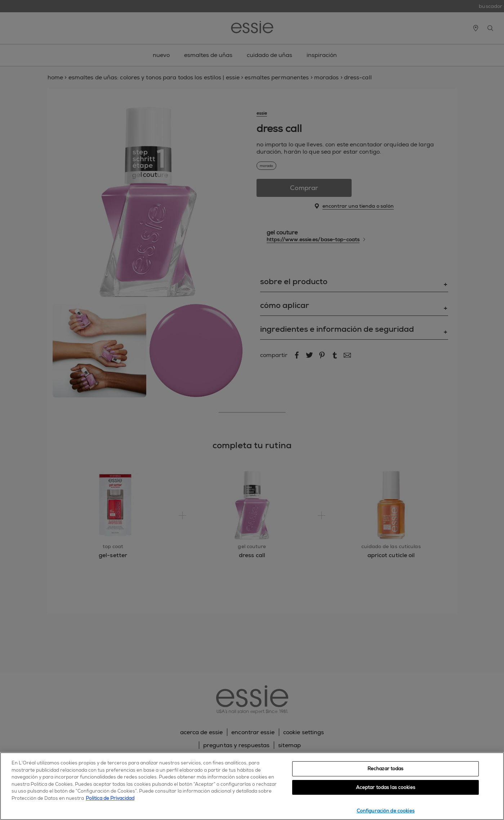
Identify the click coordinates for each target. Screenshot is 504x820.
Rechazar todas (386, 769)
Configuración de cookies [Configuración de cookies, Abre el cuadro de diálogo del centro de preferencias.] (386, 811)
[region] (252, 786)
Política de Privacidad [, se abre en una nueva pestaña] (110, 798)
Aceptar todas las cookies (386, 787)
